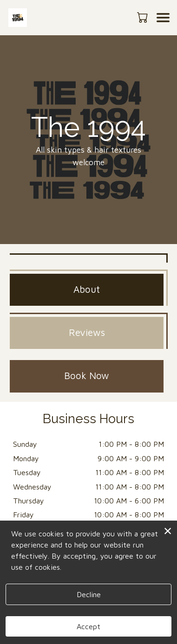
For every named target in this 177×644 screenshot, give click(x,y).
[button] (143, 17)
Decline (89, 594)
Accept (88, 626)
